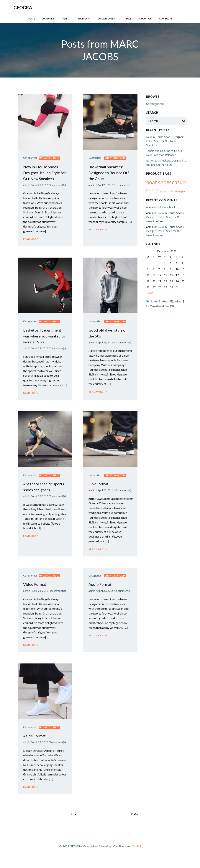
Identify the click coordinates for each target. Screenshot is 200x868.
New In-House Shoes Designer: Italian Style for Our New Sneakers (167, 212)
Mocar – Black (167, 203)
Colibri (136, 857)
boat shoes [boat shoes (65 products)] (159, 177)
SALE (128, 18)
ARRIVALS (48, 18)
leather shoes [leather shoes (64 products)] (166, 187)
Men (66, 18)
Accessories (108, 18)
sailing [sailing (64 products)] (177, 187)
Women (84, 18)
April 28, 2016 (40, 185)
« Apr (149, 288)
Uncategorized (50, 158)
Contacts (166, 18)
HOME (31, 18)
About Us (145, 18)
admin (27, 185)
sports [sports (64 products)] (183, 187)
